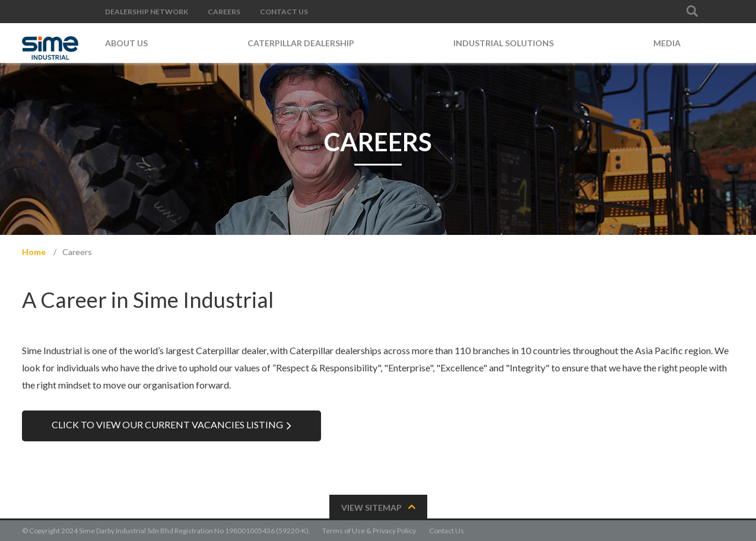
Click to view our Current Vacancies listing (167, 424)
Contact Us (447, 531)
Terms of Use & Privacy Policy (369, 531)
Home (34, 252)
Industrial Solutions (504, 43)
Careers (77, 252)
